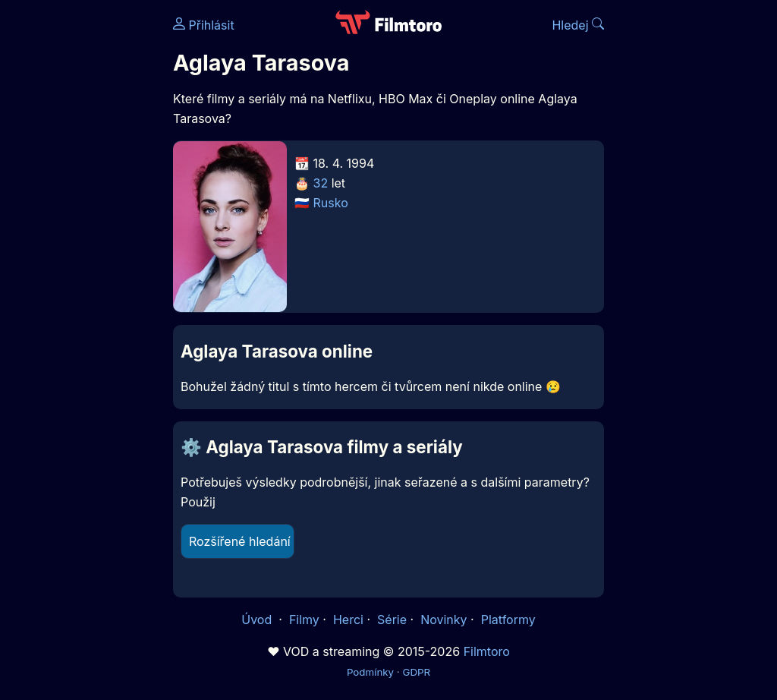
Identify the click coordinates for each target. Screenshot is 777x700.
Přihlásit (204, 25)
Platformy (508, 620)
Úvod (258, 620)
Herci (348, 620)
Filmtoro (487, 651)
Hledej (578, 25)
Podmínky (370, 672)
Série (392, 620)
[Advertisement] (82, 234)
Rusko (331, 203)
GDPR (416, 672)
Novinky (444, 620)
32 (321, 183)
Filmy (304, 620)
